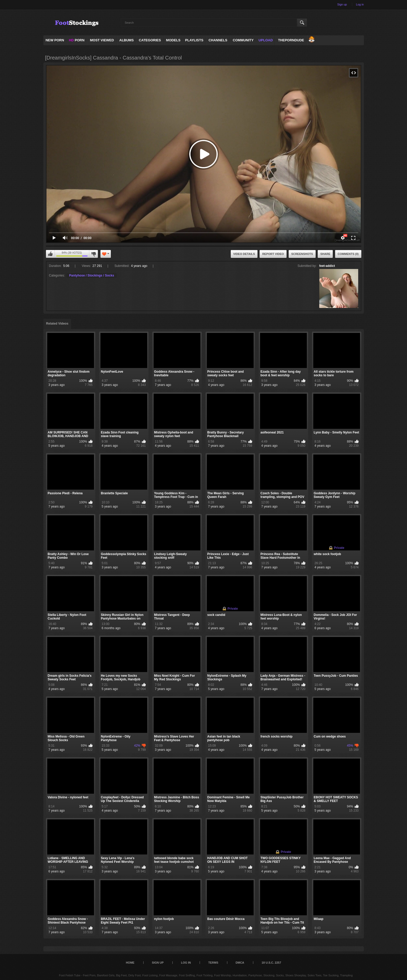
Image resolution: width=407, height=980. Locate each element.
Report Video (273, 254)
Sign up (342, 4)
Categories (150, 40)
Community (243, 40)
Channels (218, 40)
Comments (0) (348, 254)
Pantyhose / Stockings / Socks (91, 275)
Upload (266, 40)
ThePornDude (291, 40)
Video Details (244, 254)
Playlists (194, 40)
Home (130, 963)
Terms (213, 963)
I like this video (50, 254)
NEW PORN (55, 40)
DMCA (240, 963)
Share (325, 254)
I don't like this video (93, 254)
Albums (127, 40)
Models (173, 40)
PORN (77, 40)
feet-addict (327, 266)
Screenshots (302, 254)
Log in (360, 4)
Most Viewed (102, 40)
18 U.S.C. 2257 (271, 963)
